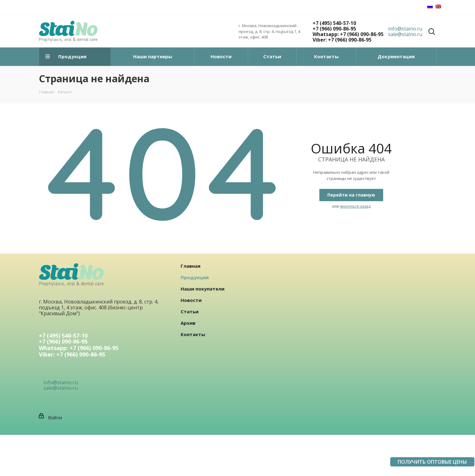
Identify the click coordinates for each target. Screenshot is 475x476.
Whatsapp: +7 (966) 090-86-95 (348, 34)
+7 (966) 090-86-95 (334, 29)
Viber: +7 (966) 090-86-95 (342, 40)
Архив (188, 323)
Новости (191, 300)
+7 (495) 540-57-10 (334, 23)
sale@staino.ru (405, 34)
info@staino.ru (405, 29)
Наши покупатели (203, 289)
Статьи (190, 311)
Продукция (195, 277)
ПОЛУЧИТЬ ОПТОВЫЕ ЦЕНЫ (432, 462)
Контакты (193, 334)
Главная (190, 266)
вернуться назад (355, 206)
